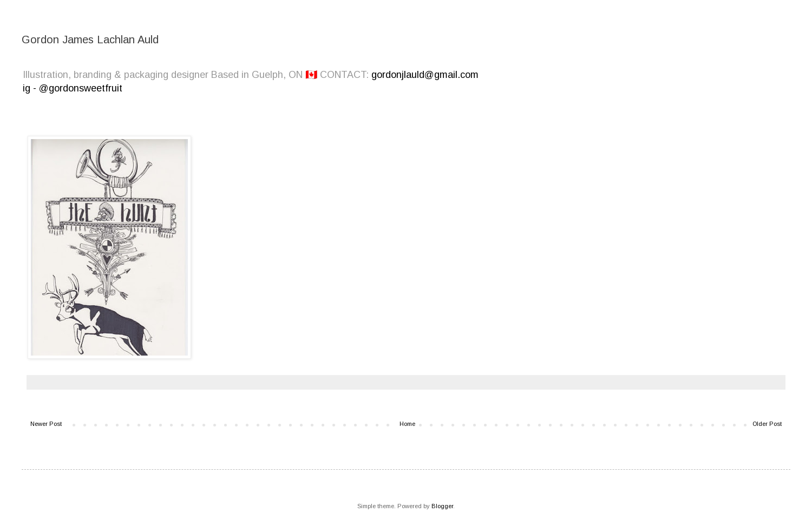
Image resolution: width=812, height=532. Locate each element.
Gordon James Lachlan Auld (90, 40)
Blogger (442, 506)
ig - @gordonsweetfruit (73, 88)
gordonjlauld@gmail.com (425, 75)
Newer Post (46, 424)
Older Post (767, 424)
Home (407, 424)
